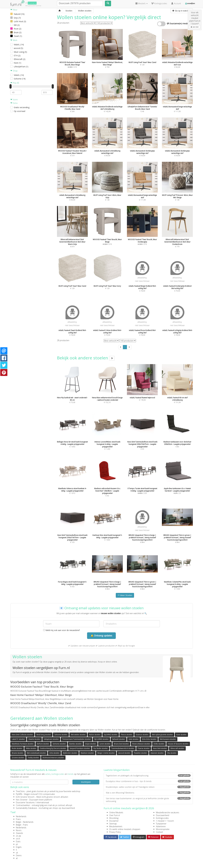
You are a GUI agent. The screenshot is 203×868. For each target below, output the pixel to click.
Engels (19, 847)
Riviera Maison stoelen (141, 744)
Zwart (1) (18, 36)
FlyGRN (19, 794)
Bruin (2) (18, 32)
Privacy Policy (115, 832)
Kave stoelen (181, 735)
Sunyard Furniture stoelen (80, 748)
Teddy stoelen (33, 758)
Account (176, 3)
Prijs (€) (15, 83)
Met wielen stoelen (78, 735)
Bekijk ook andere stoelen (86, 358)
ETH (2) (17, 56)
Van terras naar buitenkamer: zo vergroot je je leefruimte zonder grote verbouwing (148, 800)
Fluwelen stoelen (140, 753)
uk (17, 853)
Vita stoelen (172, 753)
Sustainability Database (26, 808)
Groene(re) (32, 3)
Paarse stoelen (144, 748)
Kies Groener (22, 800)
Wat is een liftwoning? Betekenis (148, 793)
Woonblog (114, 818)
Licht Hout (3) (20, 21)
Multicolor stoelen (70, 753)
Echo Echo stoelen (149, 739)
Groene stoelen (18, 758)
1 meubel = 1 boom (165, 821)
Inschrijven (86, 782)
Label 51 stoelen (18, 739)
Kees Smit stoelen (160, 748)
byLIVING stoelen (111, 735)
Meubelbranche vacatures (168, 812)
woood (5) (18, 48)
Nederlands (21, 816)
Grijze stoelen (91, 744)
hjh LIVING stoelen (101, 739)
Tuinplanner (161, 824)
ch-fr (18, 839)
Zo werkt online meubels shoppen (125, 829)
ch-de (18, 836)
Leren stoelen (105, 744)
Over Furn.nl (115, 815)
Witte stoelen (31, 748)
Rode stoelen (17, 748)
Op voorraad (20, 111)
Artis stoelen (54, 753)
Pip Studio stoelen (101, 748)
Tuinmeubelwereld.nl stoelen (123, 748)
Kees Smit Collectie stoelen (22, 735)
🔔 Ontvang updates (101, 636)
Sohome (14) (20, 79)
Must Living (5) (20, 52)
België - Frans (22, 825)
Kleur (14, 10)
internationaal (43, 802)
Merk (14, 40)
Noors (19, 830)
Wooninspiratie (163, 829)
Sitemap (113, 824)
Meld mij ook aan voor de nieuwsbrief (61, 630)
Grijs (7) (17, 18)
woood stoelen (124, 753)
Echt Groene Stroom (25, 797)
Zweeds (19, 833)
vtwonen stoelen (157, 753)
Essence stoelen (142, 735)
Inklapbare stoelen (51, 739)
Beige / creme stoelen (106, 753)
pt (17, 844)
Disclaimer (114, 821)
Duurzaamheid (163, 815)
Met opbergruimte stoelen (162, 735)
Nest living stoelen (44, 735)
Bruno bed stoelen (121, 744)
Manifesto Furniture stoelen (23, 744)
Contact (159, 832)
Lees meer (195, 27)
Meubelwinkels (116, 826)
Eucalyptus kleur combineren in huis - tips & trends (148, 781)
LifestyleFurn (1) (21, 67)
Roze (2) (18, 29)
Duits (18, 841)
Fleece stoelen (127, 735)
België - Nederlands (25, 822)
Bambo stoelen (75, 744)
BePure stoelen (43, 744)
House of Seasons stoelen (178, 744)
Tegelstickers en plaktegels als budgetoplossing (148, 776)
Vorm (14, 100)
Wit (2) (17, 25)
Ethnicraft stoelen (177, 748)
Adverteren (161, 826)
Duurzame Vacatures (25, 802)
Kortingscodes (162, 818)
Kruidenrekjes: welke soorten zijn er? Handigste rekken (148, 787)
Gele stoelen (134, 739)
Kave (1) (17, 63)
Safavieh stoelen (119, 739)
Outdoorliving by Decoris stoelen (53, 748)
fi (16, 850)
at (17, 858)
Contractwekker (23, 805)
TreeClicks (20, 791)
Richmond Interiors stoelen (53, 758)
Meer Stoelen (125, 595)
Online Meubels (116, 812)
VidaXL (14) (19, 45)
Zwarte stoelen (34, 739)
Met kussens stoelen (168, 739)
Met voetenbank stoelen (36, 753)
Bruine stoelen (18, 753)
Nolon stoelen (95, 735)
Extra (14, 103)
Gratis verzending (22, 107)
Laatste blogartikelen (117, 770)
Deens (19, 855)
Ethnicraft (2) (20, 59)
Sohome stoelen (61, 735)
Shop (14, 71)
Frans (18, 819)
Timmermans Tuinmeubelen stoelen (76, 739)
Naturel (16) (19, 14)
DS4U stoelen (159, 744)
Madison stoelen (87, 753)
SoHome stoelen (59, 744)
